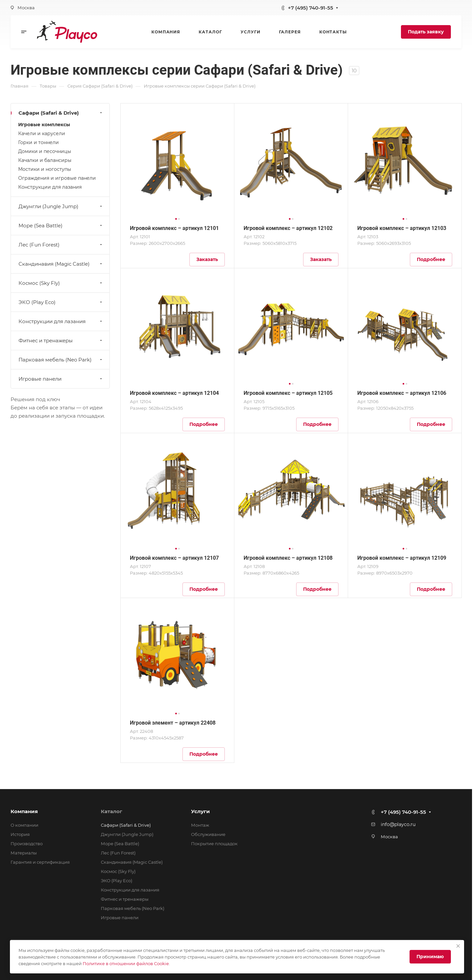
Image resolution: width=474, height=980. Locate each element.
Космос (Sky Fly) (61, 283)
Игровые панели (61, 379)
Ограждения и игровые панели (57, 178)
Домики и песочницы (45, 151)
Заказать (207, 259)
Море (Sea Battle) (61, 226)
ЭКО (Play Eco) (61, 302)
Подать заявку (426, 32)
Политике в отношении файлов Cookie (126, 963)
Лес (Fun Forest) (61, 245)
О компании (24, 825)
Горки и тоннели (39, 142)
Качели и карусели (42, 133)
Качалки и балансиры (45, 160)
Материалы (24, 853)
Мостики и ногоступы (45, 169)
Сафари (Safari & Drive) (61, 113)
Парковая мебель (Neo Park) (61, 360)
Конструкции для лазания (50, 187)
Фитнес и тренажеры (61, 340)
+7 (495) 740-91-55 (311, 8)
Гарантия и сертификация (40, 862)
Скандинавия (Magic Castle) (61, 264)
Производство (27, 844)
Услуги (200, 811)
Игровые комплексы (44, 125)
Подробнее (431, 259)
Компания (24, 811)
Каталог (112, 811)
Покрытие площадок (214, 844)
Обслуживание (208, 834)
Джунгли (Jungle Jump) (61, 206)
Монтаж (200, 825)
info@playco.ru (398, 824)
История (20, 834)
